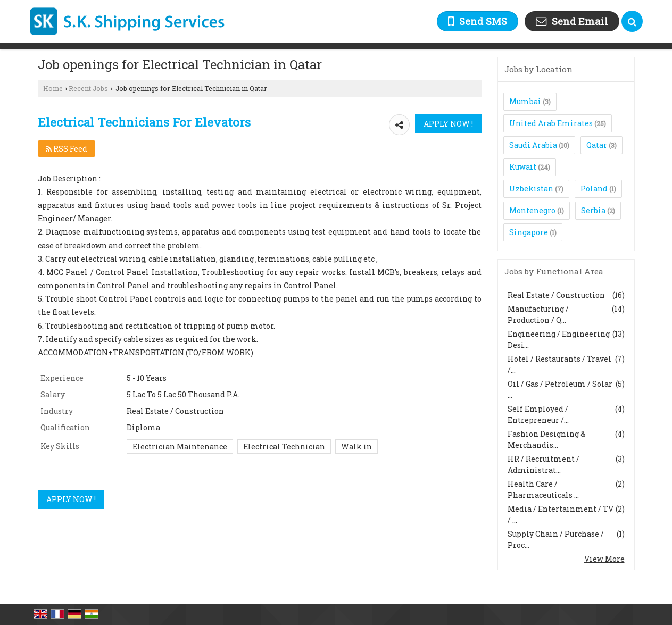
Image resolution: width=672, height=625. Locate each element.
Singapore (529, 232)
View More (604, 559)
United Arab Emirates (551, 123)
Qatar (597, 145)
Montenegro (532, 210)
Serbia (593, 210)
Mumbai (525, 101)
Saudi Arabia (533, 145)
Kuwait (523, 167)
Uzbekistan (531, 189)
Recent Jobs (88, 88)
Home (53, 88)
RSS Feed (67, 149)
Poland (594, 189)
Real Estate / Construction (556, 295)
